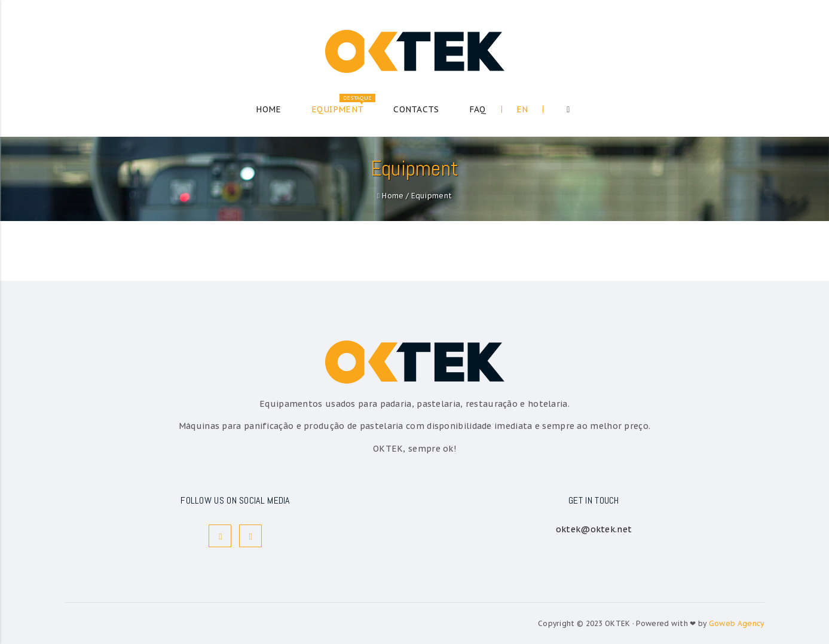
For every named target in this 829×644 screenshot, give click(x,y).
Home (393, 196)
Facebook (221, 536)
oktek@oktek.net (594, 529)
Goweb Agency (737, 623)
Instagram (250, 536)
